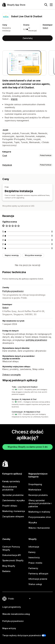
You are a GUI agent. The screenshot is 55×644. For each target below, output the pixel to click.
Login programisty (12, 607)
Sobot (45, 28)
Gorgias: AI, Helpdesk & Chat (24, 399)
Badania (6, 571)
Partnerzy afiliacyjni (38, 574)
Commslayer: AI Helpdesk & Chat (26, 412)
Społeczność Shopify (13, 560)
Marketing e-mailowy (39, 512)
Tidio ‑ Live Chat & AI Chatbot (25, 387)
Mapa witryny (9, 628)
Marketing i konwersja (14, 511)
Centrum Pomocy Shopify (11, 548)
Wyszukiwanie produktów (10, 488)
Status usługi (35, 584)
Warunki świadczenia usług (16, 614)
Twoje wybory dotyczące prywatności (22, 635)
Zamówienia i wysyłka (13, 500)
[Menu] (51, 5)
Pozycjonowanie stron (40, 517)
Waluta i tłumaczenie (39, 528)
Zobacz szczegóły (12, 375)
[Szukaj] (46, 5)
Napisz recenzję (12, 255)
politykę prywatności (36, 340)
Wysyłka (33, 523)
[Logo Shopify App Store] (14, 5)
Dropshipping (35, 484)
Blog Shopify (9, 566)
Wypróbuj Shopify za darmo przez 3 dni (28, 447)
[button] (27, 391)
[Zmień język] (19, 599)
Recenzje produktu (38, 495)
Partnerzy (33, 568)
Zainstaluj (28, 38)
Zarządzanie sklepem (13, 516)
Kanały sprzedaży (11, 481)
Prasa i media (35, 563)
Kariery (32, 552)
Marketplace (35, 490)
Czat (5, 156)
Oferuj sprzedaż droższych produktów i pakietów (40, 503)
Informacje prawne (38, 579)
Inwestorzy (34, 557)
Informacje (34, 547)
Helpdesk (7, 165)
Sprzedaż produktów (13, 495)
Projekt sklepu (10, 506)
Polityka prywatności (13, 291)
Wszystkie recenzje (33, 255)
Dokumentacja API (12, 555)
